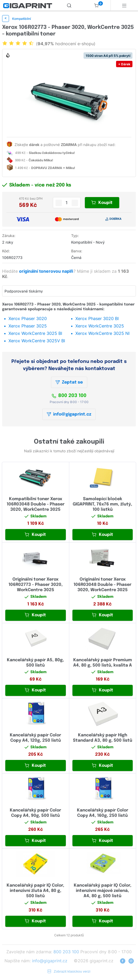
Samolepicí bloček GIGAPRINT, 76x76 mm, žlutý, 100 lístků (102, 504)
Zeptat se (69, 382)
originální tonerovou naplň (47, 271)
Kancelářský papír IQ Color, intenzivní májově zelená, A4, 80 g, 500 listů (103, 891)
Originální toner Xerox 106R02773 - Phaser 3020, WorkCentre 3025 (36, 585)
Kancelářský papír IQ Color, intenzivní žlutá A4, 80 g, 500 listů (35, 891)
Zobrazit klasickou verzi (69, 971)
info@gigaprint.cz (69, 414)
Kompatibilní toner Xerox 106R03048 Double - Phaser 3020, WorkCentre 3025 (36, 504)
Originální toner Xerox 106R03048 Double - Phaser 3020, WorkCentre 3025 (102, 585)
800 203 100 (69, 396)
